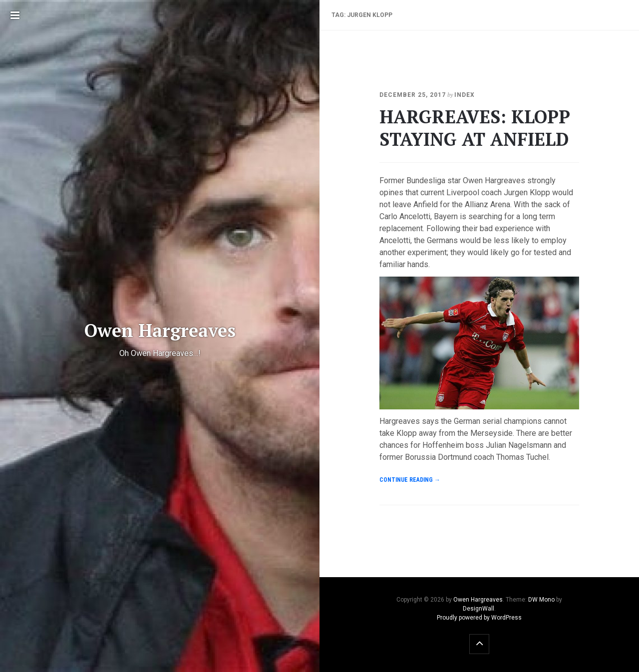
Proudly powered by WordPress (479, 618)
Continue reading (410, 480)
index (465, 95)
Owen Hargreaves (478, 600)
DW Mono (541, 600)
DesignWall (479, 609)
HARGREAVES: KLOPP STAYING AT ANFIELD (475, 128)
